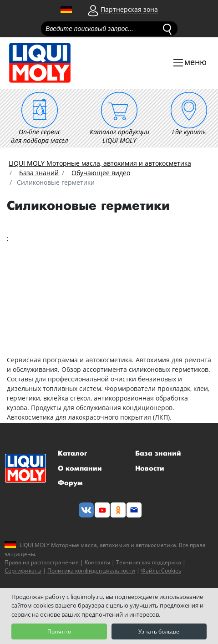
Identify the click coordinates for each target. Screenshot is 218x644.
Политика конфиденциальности (91, 570)
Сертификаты (23, 570)
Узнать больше (159, 631)
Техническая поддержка (149, 562)
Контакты (97, 562)
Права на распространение (42, 562)
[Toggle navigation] (189, 63)
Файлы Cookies (161, 570)
